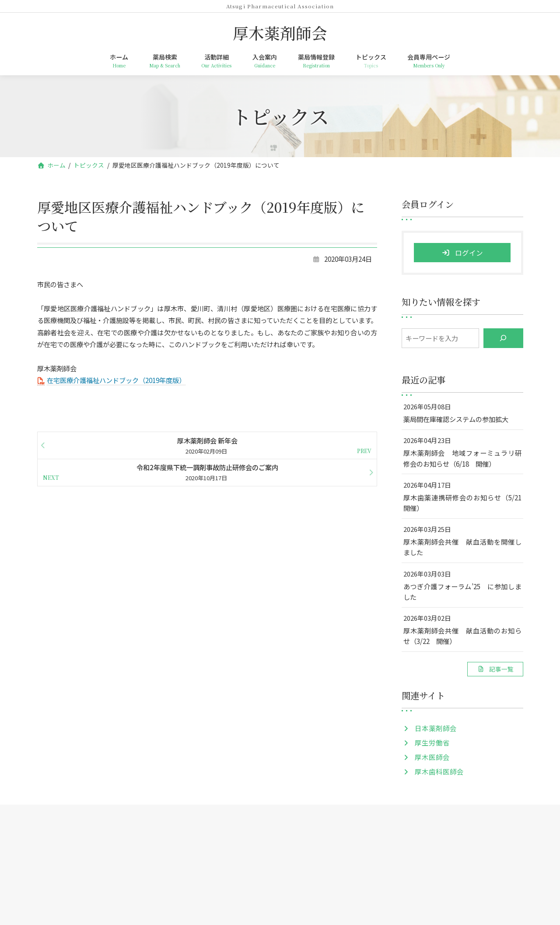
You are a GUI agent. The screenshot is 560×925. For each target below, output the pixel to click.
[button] (495, 669)
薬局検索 (173, 826)
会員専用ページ (415, 826)
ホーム (133, 826)
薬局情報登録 (308, 826)
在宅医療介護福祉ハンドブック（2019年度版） (116, 380)
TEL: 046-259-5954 (280, 893)
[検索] (503, 338)
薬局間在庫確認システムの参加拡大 (455, 419)
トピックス (360, 826)
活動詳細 (216, 826)
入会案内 (259, 826)
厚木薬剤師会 (280, 864)
